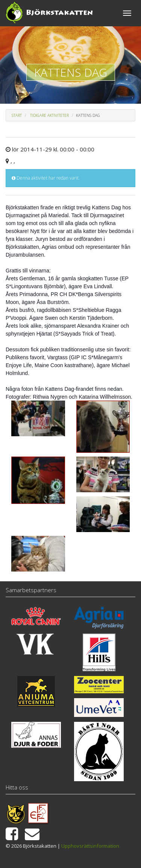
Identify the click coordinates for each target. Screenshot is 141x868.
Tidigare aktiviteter (49, 115)
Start (17, 115)
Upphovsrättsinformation (90, 846)
